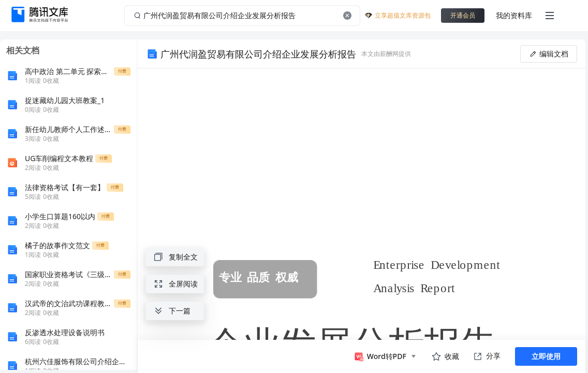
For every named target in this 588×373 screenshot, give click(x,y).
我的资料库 (514, 15)
